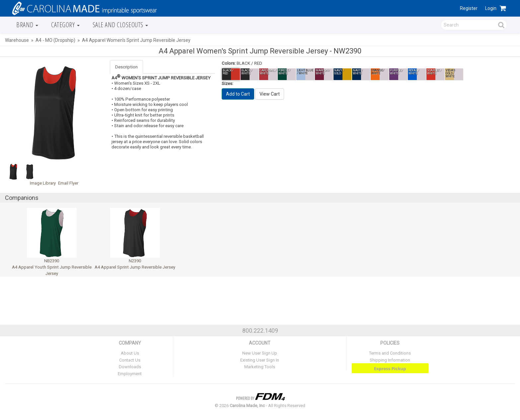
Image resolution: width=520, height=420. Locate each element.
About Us (130, 353)
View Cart (270, 94)
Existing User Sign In (260, 360)
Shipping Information (390, 360)
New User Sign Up (260, 353)
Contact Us (130, 360)
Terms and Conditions (390, 353)
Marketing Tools (260, 367)
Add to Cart (238, 94)
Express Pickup (390, 369)
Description (126, 67)
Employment (130, 374)
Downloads (130, 367)
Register (469, 8)
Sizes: (227, 84)
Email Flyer (68, 183)
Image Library (43, 183)
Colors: (229, 63)
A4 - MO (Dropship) (55, 40)
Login (491, 8)
